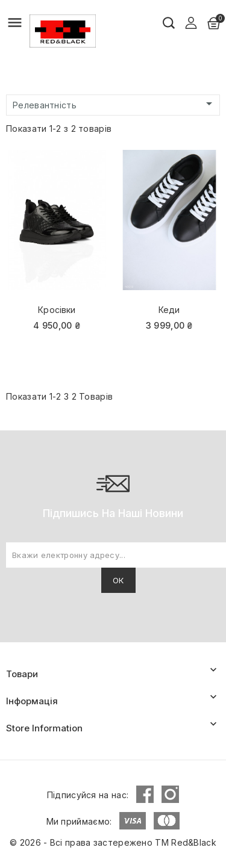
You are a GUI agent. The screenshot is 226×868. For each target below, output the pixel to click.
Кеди (169, 310)
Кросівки (57, 310)
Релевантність (115, 104)
